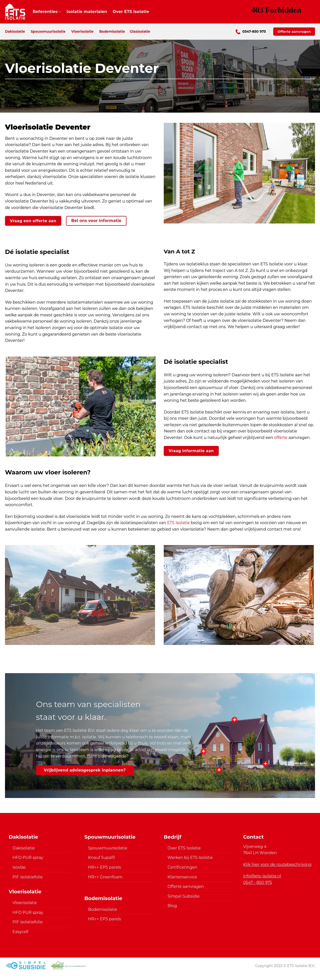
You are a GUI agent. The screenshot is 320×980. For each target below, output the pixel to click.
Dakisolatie (15, 31)
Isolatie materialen (87, 12)
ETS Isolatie (178, 523)
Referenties (47, 12)
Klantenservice (182, 877)
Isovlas (19, 867)
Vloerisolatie (82, 31)
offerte (281, 438)
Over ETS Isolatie (131, 12)
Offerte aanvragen (186, 886)
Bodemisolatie (112, 31)
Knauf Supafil (102, 858)
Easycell (20, 932)
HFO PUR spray (28, 858)
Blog (172, 906)
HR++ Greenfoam (105, 877)
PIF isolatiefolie (27, 877)
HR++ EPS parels (105, 867)
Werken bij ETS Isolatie (190, 858)
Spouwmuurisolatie (48, 31)
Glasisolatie (140, 31)
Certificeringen (182, 867)
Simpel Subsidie (184, 896)
